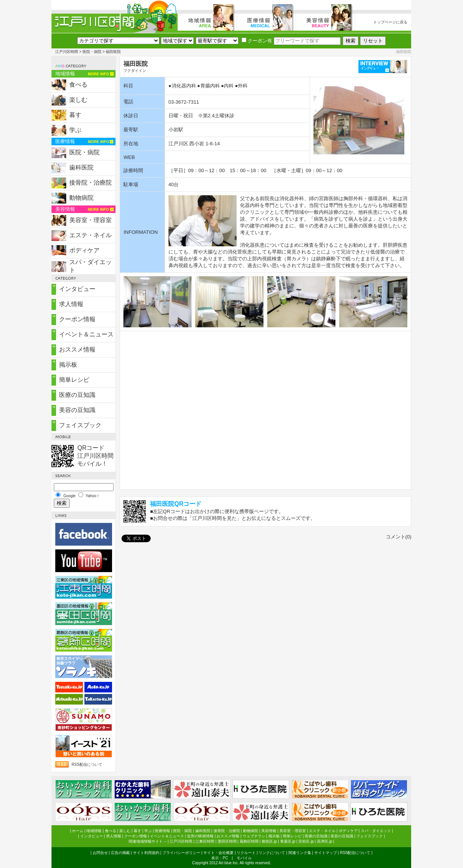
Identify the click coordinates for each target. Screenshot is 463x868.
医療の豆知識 (77, 395)
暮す (75, 115)
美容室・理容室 (90, 220)
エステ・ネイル (90, 235)
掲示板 (68, 365)
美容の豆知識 (77, 410)
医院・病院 (92, 52)
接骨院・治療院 (90, 183)
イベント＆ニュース (86, 334)
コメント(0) (399, 537)
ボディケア (84, 250)
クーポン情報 (77, 319)
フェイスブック (80, 425)
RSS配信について (87, 765)
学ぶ (75, 130)
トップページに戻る (390, 22)
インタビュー (77, 289)
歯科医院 (81, 167)
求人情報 (71, 304)
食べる (78, 85)
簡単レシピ (74, 380)
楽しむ (78, 100)
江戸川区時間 (67, 52)
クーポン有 (257, 41)
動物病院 (81, 198)
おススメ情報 (77, 349)
